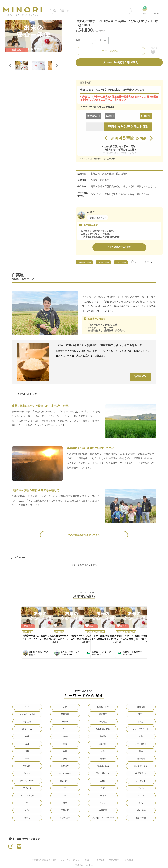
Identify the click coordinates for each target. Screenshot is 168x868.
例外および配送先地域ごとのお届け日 (97, 159)
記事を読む (141, 376)
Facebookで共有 (84, 262)
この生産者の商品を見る (119, 247)
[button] (22, 66)
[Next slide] (57, 66)
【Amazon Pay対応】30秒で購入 (119, 62)
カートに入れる (111, 51)
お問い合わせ (115, 860)
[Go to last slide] (10, 66)
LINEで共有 (121, 262)
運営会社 (129, 860)
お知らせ (89, 860)
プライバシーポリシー (71, 860)
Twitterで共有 (103, 262)
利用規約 (101, 860)
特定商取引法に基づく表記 (44, 860)
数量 (78, 40)
